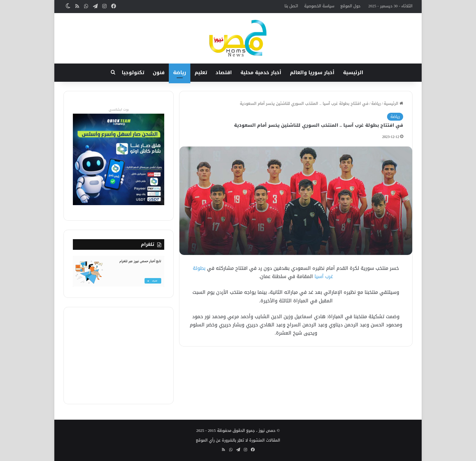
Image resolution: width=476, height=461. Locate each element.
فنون (159, 72)
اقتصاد (224, 72)
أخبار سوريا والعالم (312, 72)
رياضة (180, 72)
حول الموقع (350, 6)
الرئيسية (353, 72)
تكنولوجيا (133, 72)
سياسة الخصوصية (319, 6)
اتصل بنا (291, 6)
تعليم (201, 72)
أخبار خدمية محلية (261, 72)
